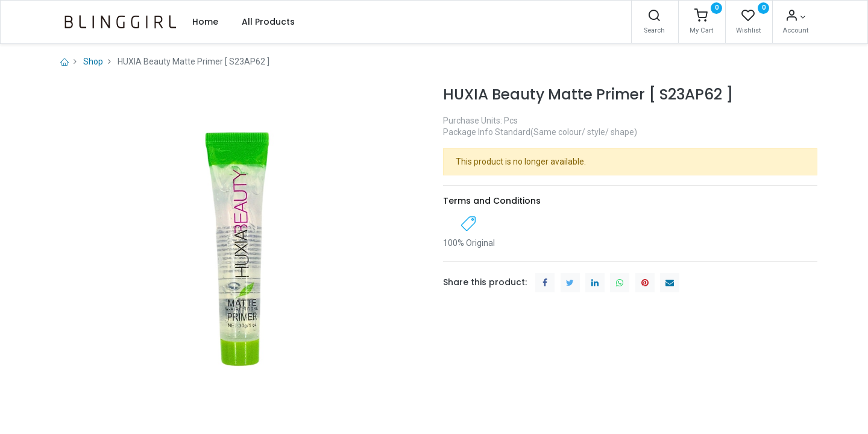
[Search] (654, 17)
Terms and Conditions (492, 201)
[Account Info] (795, 17)
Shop (93, 61)
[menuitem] (205, 22)
